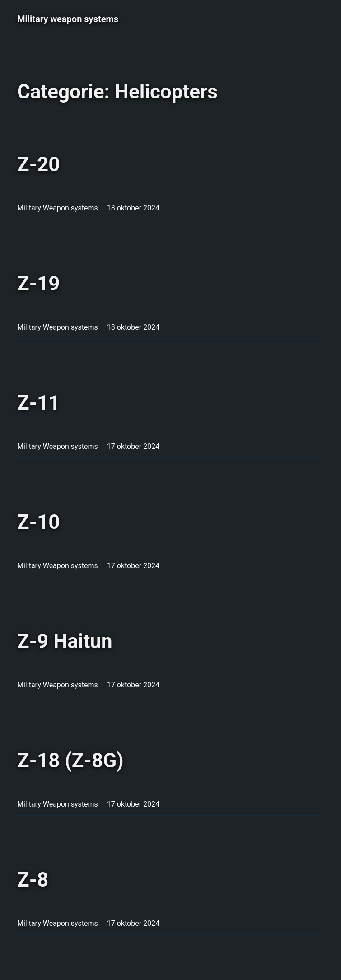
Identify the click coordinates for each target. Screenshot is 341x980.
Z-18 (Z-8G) (70, 761)
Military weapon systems (68, 19)
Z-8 (33, 880)
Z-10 (39, 522)
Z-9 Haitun (65, 641)
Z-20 (39, 164)
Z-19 (39, 284)
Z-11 (39, 403)
